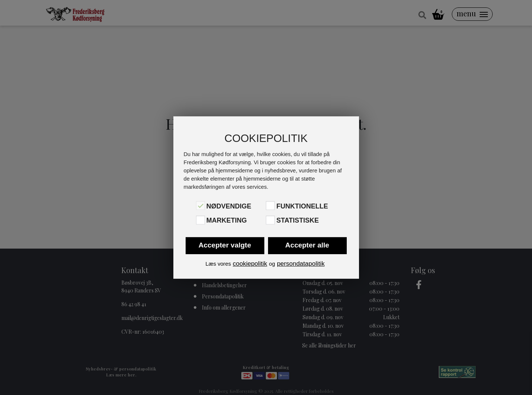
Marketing (227, 221)
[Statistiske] (270, 220)
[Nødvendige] (200, 205)
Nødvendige (229, 206)
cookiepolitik (250, 264)
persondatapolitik (301, 264)
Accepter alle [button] (307, 245)
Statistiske (297, 221)
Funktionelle (302, 206)
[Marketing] (200, 220)
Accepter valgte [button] (225, 245)
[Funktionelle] (270, 205)
